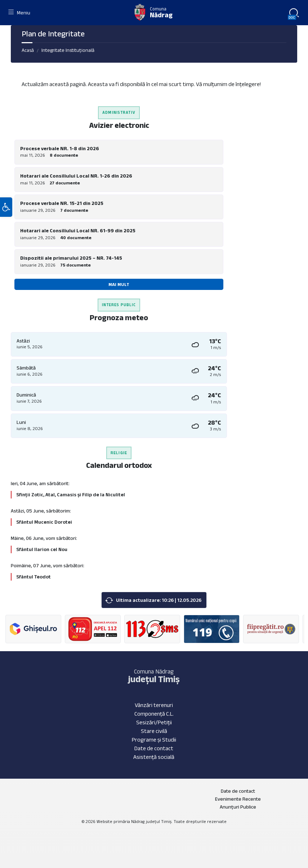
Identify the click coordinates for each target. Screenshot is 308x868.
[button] (6, 210)
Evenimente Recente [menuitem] (238, 799)
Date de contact (154, 748)
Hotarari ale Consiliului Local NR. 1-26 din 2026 (76, 176)
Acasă (28, 50)
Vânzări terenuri (154, 705)
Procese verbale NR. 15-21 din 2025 (62, 203)
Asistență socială (154, 757)
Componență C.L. (154, 714)
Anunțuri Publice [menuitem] (238, 807)
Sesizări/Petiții (154, 722)
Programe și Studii (154, 740)
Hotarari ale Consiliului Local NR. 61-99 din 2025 (78, 231)
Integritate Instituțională (68, 50)
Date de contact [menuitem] (238, 791)
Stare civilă (154, 731)
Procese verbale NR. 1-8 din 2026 (60, 148)
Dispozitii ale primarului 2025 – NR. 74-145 (71, 258)
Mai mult (119, 284)
